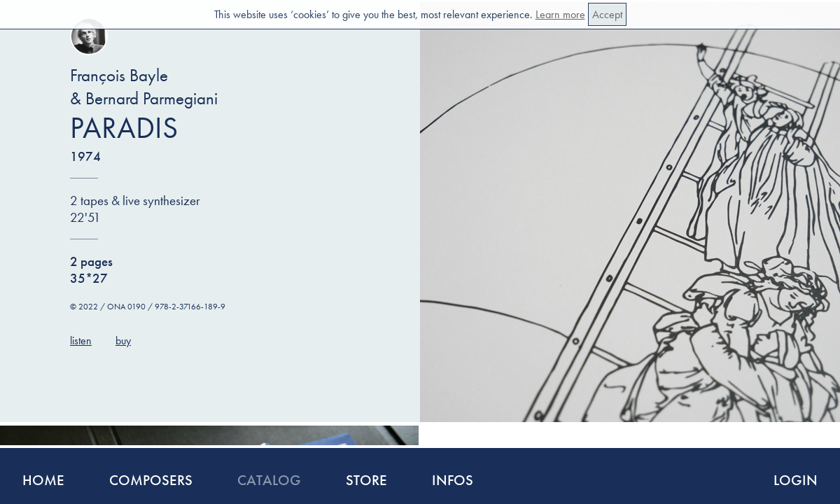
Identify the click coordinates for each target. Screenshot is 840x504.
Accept (607, 14)
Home (43, 480)
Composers (151, 480)
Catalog (269, 480)
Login (796, 480)
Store (366, 480)
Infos (453, 480)
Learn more (560, 14)
